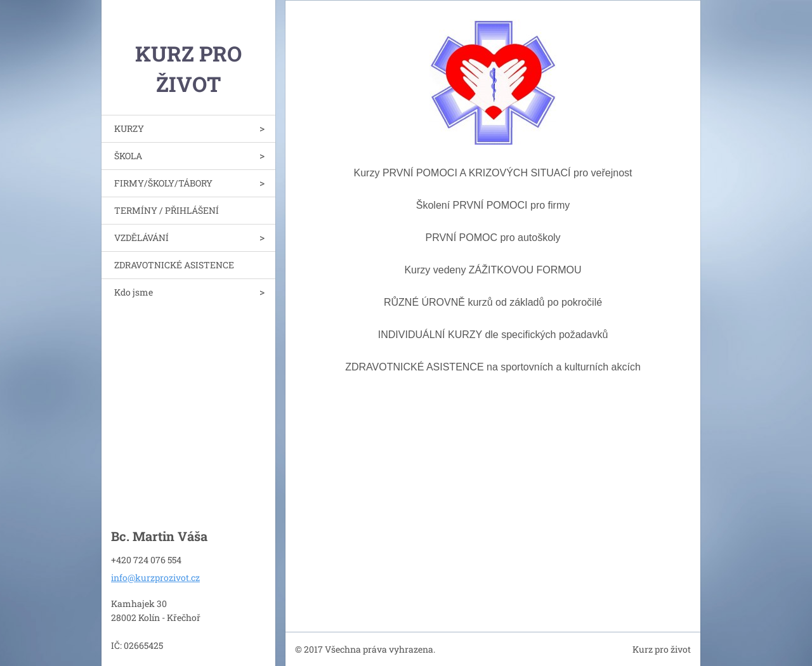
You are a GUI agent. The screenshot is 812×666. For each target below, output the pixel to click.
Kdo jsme (134, 292)
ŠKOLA (128, 156)
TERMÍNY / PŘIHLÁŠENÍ (167, 210)
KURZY (129, 128)
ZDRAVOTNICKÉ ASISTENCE (174, 265)
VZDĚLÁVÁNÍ (141, 238)
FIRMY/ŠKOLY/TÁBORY (163, 183)
